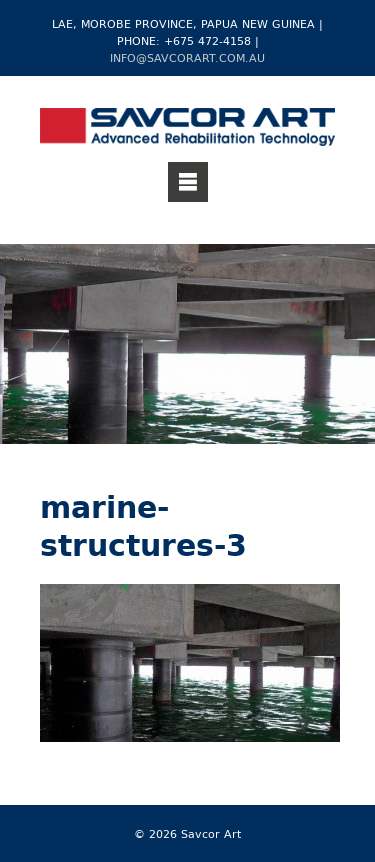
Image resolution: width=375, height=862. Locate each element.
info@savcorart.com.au (187, 57)
